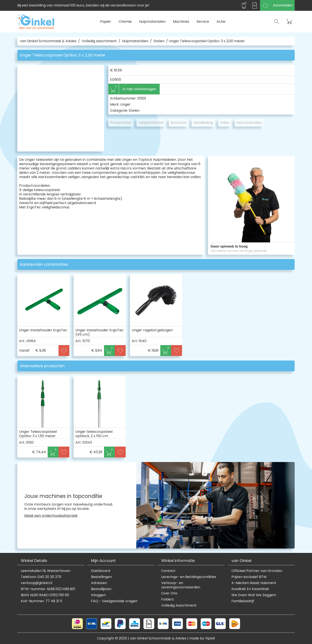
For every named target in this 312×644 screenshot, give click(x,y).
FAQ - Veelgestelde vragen (114, 601)
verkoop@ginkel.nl (37, 583)
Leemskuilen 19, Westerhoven (45, 571)
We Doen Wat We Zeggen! (254, 595)
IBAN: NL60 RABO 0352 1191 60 (45, 595)
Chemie (125, 22)
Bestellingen (101, 577)
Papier (106, 22)
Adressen (99, 583)
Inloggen (98, 595)
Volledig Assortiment (179, 605)
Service (203, 22)
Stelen (159, 41)
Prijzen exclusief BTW (249, 577)
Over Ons (169, 593)
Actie (221, 22)
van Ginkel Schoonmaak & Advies (48, 41)
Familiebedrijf (243, 601)
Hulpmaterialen (152, 22)
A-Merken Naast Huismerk (254, 583)
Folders (167, 599)
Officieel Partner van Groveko (257, 571)
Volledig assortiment (99, 41)
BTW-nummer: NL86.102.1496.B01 (48, 589)
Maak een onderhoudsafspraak (51, 516)
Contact (168, 571)
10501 (142, 98)
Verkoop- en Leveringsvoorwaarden (181, 585)
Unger (125, 104)
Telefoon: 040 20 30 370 (41, 577)
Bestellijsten (101, 589)
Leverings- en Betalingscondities (189, 577)
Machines (181, 22)
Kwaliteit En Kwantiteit (250, 589)
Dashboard (101, 571)
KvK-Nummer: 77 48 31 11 (41, 601)
